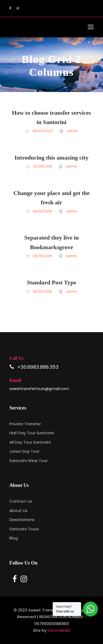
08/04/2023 (43, 131)
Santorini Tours (24, 529)
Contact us (21, 501)
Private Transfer (25, 424)
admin (72, 131)
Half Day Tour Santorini (32, 433)
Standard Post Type (51, 282)
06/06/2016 (43, 166)
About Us (18, 510)
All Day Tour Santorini (30, 442)
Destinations (22, 520)
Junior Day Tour (24, 451)
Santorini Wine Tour (28, 461)
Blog (14, 538)
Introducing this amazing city (51, 158)
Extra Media (59, 630)
